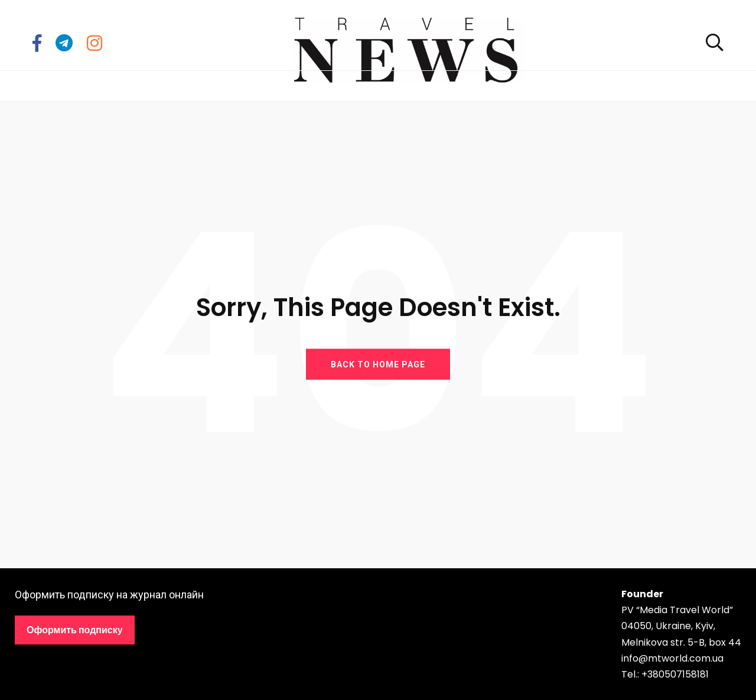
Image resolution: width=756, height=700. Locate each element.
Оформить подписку (75, 630)
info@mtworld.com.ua (672, 658)
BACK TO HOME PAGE (378, 364)
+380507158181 (675, 674)
